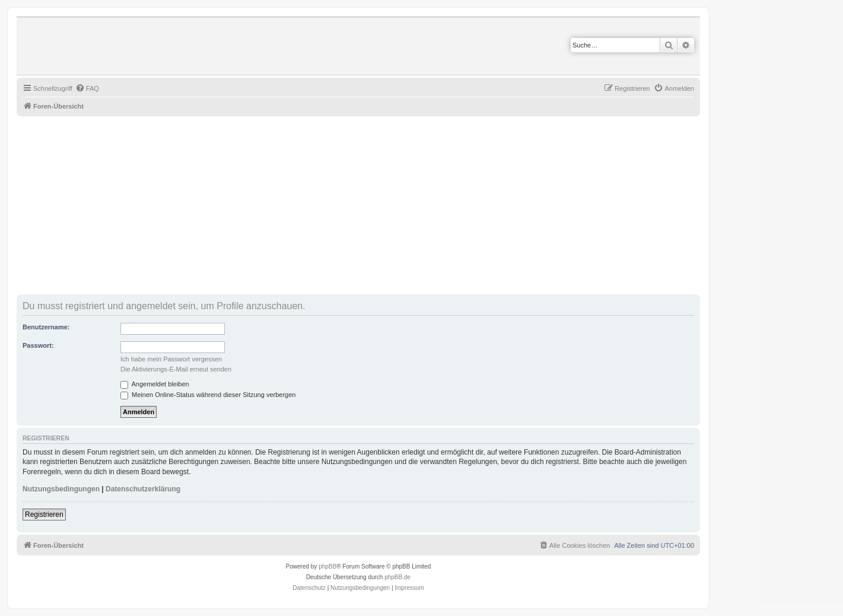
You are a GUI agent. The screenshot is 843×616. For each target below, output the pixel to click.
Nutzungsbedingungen (61, 489)
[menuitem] (87, 88)
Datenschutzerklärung (143, 489)
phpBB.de (397, 577)
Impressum (409, 588)
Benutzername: (46, 327)
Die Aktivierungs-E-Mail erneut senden (176, 369)
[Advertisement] (373, 205)
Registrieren (44, 515)
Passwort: (38, 345)
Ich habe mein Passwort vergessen (171, 359)
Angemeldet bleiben (155, 384)
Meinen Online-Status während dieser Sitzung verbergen (208, 395)
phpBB (327, 566)
